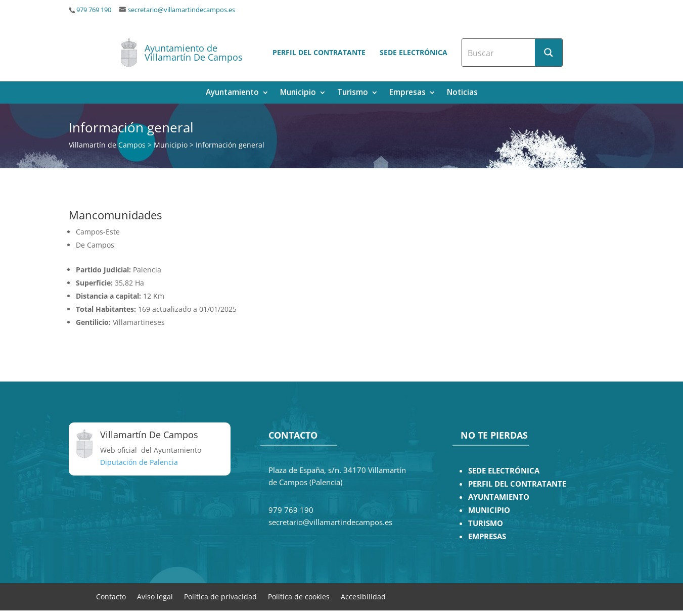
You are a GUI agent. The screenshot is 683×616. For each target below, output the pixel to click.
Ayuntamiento (232, 93)
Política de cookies (299, 596)
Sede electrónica (414, 52)
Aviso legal (155, 596)
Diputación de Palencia (139, 462)
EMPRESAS (487, 536)
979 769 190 (94, 10)
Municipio (298, 93)
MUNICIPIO (489, 510)
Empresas (407, 93)
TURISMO (486, 523)
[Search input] (499, 53)
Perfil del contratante (319, 52)
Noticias (462, 93)
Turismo (353, 93)
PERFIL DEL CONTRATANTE (517, 484)
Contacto (111, 596)
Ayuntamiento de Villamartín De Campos (194, 53)
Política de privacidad (220, 596)
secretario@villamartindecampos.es (181, 10)
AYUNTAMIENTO (499, 497)
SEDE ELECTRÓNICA (504, 471)
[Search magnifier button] (549, 53)
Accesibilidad (363, 596)
